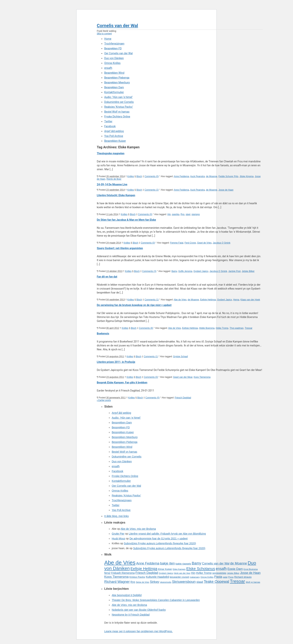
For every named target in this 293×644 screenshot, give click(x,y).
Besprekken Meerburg (117, 82)
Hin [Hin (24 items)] (193, 573)
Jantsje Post (234, 271)
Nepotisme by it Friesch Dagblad (131, 615)
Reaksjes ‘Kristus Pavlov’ (119, 107)
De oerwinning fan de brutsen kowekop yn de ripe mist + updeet (134, 305)
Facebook (110, 126)
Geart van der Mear (183, 377)
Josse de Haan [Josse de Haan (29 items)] (250, 573)
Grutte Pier (118, 534)
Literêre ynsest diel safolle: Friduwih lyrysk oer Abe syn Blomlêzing (167, 534)
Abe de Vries (180, 300)
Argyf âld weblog (114, 131)
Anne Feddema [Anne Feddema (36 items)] (148, 563)
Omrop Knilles (112, 63)
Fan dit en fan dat (107, 277)
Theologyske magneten (111, 153)
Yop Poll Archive (114, 136)
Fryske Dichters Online (117, 117)
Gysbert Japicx (201, 271)
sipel (188, 214)
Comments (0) (152, 176)
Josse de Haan (226, 190)
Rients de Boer (114, 179)
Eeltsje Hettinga (208, 300)
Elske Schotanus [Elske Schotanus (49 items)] (201, 569)
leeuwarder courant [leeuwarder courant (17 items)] (179, 577)
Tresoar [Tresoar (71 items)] (237, 581)
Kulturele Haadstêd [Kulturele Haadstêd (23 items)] (157, 577)
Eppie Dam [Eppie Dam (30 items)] (235, 569)
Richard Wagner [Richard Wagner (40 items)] (117, 582)
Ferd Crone (190, 243)
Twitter (108, 121)
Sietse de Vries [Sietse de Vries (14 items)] (142, 582)
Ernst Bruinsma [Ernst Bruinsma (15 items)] (251, 569)
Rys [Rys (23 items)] (133, 582)
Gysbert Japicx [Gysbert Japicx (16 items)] (166, 573)
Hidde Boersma (207, 328)
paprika (176, 214)
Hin (169, 214)
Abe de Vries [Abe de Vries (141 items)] (120, 563)
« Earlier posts (104, 400)
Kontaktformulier (114, 92)
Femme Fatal (177, 243)
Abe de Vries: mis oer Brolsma (138, 529)
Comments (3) (149, 271)
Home (108, 39)
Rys (182, 214)
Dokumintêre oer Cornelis (119, 102)
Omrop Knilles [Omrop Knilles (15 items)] (207, 577)
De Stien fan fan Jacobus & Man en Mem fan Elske (126, 220)
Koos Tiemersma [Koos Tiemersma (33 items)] (116, 577)
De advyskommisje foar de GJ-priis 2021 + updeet (159, 539)
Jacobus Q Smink (222, 243)
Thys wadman (237, 328)
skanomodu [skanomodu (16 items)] (166, 582)
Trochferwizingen (114, 44)
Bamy (174, 271)
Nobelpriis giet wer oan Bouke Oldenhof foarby (139, 610)
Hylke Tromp (222, 328)
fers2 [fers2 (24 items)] (107, 573)
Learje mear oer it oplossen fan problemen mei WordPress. (138, 631)
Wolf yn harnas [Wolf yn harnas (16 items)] (253, 582)
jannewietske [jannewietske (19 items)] (219, 573)
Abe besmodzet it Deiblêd (127, 595)
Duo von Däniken (114, 58)
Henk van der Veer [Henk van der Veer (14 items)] (182, 573)
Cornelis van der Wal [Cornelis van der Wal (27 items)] (216, 563)
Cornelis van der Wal (117, 26)
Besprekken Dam (114, 87)
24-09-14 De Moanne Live (112, 184)
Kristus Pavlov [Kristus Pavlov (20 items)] (137, 577)
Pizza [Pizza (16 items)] (231, 577)
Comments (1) (152, 300)
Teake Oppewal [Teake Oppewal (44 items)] (216, 582)
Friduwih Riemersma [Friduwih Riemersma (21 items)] (123, 573)
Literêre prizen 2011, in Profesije (116, 362)
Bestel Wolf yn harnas (117, 112)
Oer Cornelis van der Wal (118, 53)
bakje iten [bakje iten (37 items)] (168, 563)
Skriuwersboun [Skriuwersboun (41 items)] (184, 582)
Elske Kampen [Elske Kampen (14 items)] (179, 569)
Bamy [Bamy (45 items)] (196, 563)
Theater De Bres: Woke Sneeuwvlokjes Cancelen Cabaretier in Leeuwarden (156, 600)
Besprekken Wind (114, 73)
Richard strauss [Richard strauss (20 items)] (243, 577)
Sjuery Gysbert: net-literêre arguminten (120, 248)
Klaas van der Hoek (250, 300)
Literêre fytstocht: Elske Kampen (116, 195)
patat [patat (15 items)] (225, 577)
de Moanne (212, 176)
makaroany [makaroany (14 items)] (195, 577)
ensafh (108, 68)
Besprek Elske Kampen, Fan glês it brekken (122, 383)
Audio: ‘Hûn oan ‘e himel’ (118, 97)
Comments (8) (146, 328)
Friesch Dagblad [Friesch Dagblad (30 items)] (147, 573)
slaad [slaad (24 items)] (200, 582)
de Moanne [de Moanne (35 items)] (239, 563)
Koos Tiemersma (202, 377)
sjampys (196, 214)
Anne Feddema (181, 176)
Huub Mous (118, 539)
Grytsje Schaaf (180, 357)
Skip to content (104, 34)
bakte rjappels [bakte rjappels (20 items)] (183, 564)
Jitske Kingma (247, 176)
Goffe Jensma (185, 271)
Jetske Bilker (248, 271)
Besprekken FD (113, 48)
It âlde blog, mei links (117, 516)
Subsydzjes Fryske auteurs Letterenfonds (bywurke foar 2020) (160, 543)
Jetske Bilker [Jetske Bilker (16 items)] (233, 573)
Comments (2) (152, 190)
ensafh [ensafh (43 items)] (221, 569)
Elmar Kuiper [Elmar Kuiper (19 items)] (165, 569)
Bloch (139, 176)
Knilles (131, 176)
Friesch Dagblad (183, 398)
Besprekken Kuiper (115, 141)
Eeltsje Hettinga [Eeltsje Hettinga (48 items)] (144, 569)
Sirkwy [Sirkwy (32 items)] (155, 582)
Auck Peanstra (198, 176)
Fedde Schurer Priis (228, 176)
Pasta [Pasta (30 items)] (218, 577)
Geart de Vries (204, 243)
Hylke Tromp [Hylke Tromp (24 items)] (204, 573)
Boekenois (103, 334)
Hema (236, 300)
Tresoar (249, 328)
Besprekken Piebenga (117, 78)
